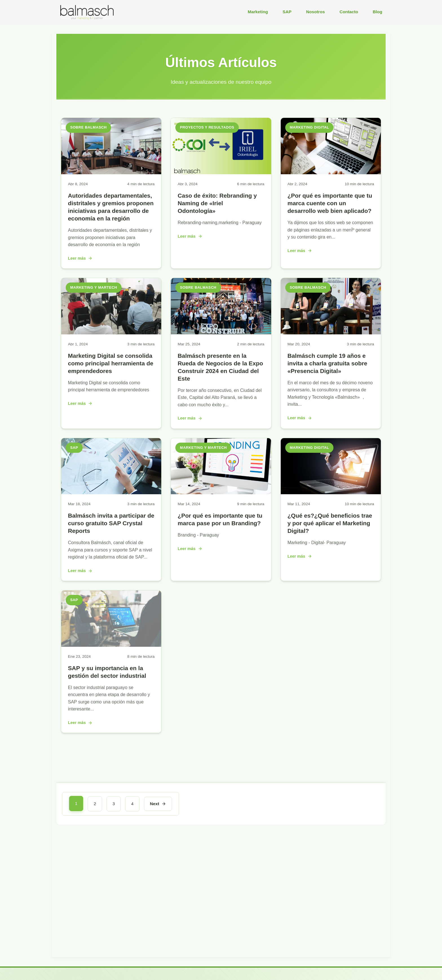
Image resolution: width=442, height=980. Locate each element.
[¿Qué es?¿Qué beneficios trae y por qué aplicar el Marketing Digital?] (331, 493)
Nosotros (316, 12)
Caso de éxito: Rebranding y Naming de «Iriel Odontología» (217, 203)
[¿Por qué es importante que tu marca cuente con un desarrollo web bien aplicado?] (331, 173)
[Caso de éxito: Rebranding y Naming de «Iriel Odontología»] (221, 173)
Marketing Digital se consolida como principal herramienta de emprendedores (111, 363)
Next (158, 804)
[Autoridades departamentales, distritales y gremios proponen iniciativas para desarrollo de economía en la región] (111, 173)
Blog (377, 12)
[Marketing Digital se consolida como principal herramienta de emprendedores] (111, 333)
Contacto (349, 12)
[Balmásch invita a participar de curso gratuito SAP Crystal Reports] (111, 493)
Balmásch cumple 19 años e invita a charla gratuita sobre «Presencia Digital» (327, 363)
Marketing (258, 12)
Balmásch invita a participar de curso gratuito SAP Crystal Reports (111, 523)
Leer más (80, 258)
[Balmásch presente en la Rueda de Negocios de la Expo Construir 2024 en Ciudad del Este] (221, 333)
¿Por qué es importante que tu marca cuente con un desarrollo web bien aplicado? (330, 203)
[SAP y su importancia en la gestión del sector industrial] (111, 645)
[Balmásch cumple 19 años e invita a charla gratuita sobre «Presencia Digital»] (331, 333)
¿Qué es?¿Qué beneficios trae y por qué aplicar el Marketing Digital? (330, 523)
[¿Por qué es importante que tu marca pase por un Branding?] (221, 493)
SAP (287, 12)
